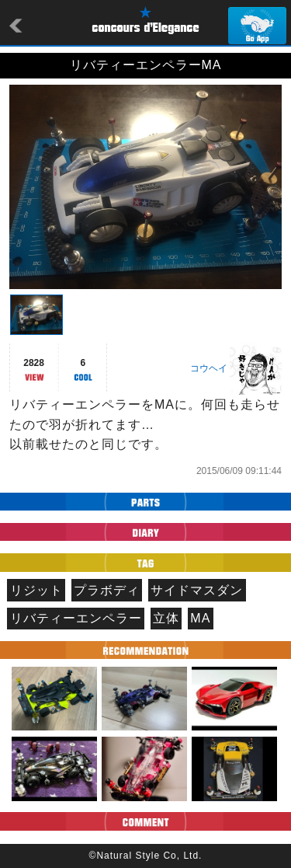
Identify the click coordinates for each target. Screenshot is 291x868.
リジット (36, 590)
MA (200, 618)
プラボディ (107, 590)
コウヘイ (209, 368)
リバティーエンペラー (76, 618)
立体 (166, 618)
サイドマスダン (197, 590)
